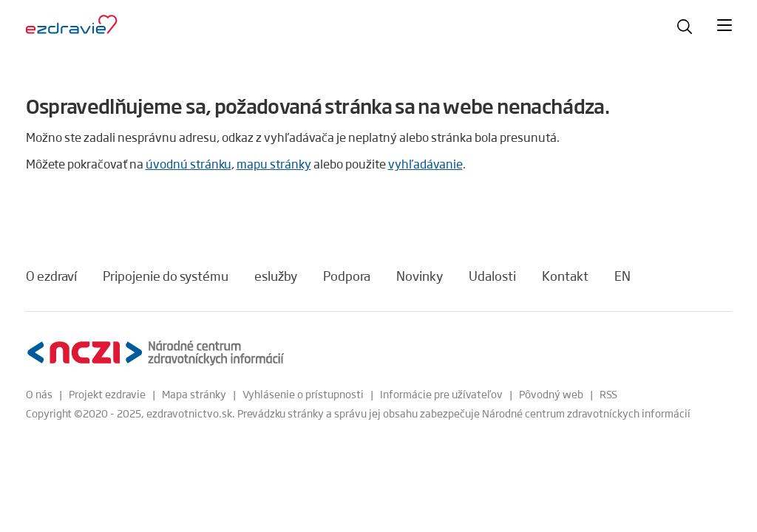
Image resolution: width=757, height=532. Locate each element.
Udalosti (492, 276)
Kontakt (565, 276)
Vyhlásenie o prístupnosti (303, 394)
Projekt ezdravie (107, 394)
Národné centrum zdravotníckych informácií (586, 413)
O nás (39, 394)
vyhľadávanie (425, 164)
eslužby (276, 276)
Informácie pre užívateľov (441, 394)
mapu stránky (274, 164)
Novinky (420, 276)
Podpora (347, 276)
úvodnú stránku (189, 164)
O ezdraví (51, 276)
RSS (608, 394)
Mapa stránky (194, 394)
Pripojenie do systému (166, 276)
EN (622, 276)
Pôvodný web (551, 394)
